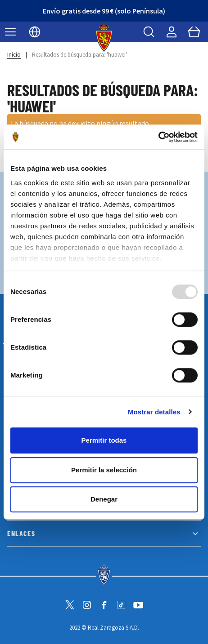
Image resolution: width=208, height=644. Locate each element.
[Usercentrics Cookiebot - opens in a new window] (158, 137)
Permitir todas (104, 440)
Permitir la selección (104, 470)
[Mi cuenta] (172, 32)
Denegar (104, 499)
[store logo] (104, 37)
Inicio (14, 55)
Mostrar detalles (154, 412)
